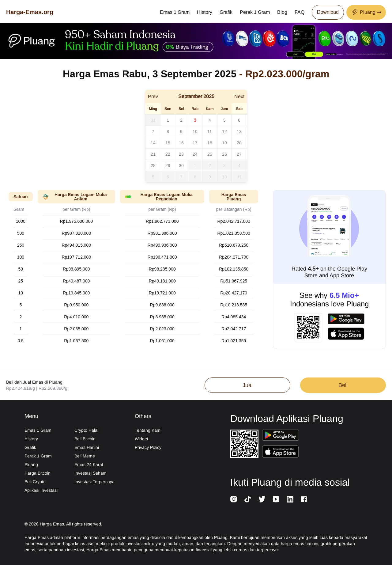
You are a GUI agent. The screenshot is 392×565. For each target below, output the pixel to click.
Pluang (31, 465)
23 (181, 154)
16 (181, 143)
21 (153, 154)
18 (210, 143)
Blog (282, 12)
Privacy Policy (148, 447)
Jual (248, 385)
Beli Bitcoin (85, 439)
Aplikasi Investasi (41, 490)
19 (224, 143)
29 (168, 165)
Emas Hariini (87, 447)
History (205, 12)
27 (239, 154)
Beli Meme (85, 456)
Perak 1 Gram (255, 12)
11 (210, 131)
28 (153, 165)
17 (195, 143)
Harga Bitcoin (38, 473)
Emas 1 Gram (175, 12)
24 (195, 154)
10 (195, 131)
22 (168, 154)
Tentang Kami (148, 430)
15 (168, 143)
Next (239, 96)
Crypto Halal (86, 430)
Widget (141, 439)
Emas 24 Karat (89, 465)
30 (181, 165)
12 (224, 131)
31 (153, 120)
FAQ (300, 12)
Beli (343, 385)
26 (224, 154)
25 (210, 154)
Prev (153, 96)
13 (239, 131)
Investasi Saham (90, 473)
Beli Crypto (35, 482)
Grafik (226, 12)
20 (239, 143)
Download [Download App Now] (328, 12)
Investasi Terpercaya (94, 482)
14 (153, 143)
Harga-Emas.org (30, 12)
